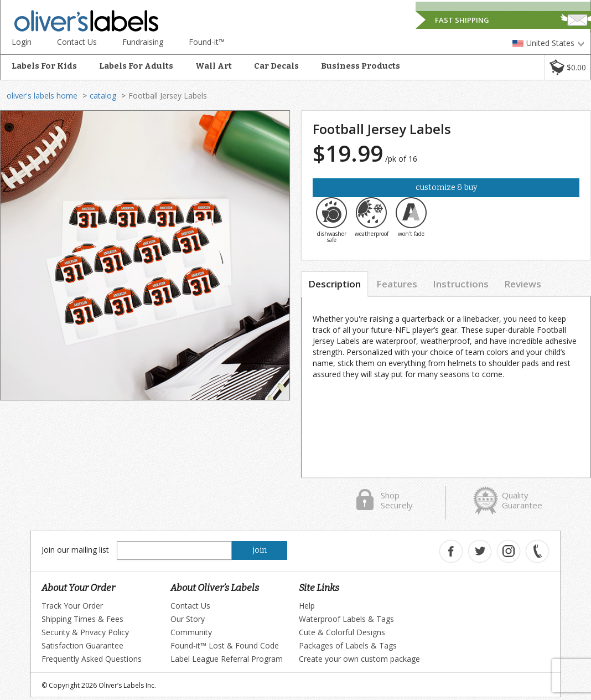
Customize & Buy (446, 187)
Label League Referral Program (227, 659)
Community (191, 632)
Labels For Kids (44, 66)
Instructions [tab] (461, 284)
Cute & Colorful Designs (342, 632)
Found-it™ (207, 42)
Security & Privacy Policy (85, 632)
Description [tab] (335, 284)
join (260, 550)
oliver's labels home (42, 96)
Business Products (361, 66)
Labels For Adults (136, 66)
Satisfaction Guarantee (82, 645)
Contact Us (77, 42)
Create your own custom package (359, 659)
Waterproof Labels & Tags (346, 619)
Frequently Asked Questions (92, 659)
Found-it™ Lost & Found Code (225, 645)
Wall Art (214, 66)
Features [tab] (397, 284)
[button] (567, 67)
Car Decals (276, 66)
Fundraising (143, 42)
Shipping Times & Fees (82, 619)
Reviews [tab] (523, 284)
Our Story (188, 619)
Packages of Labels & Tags (348, 645)
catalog (103, 96)
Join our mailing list (75, 550)
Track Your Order (72, 606)
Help (307, 606)
